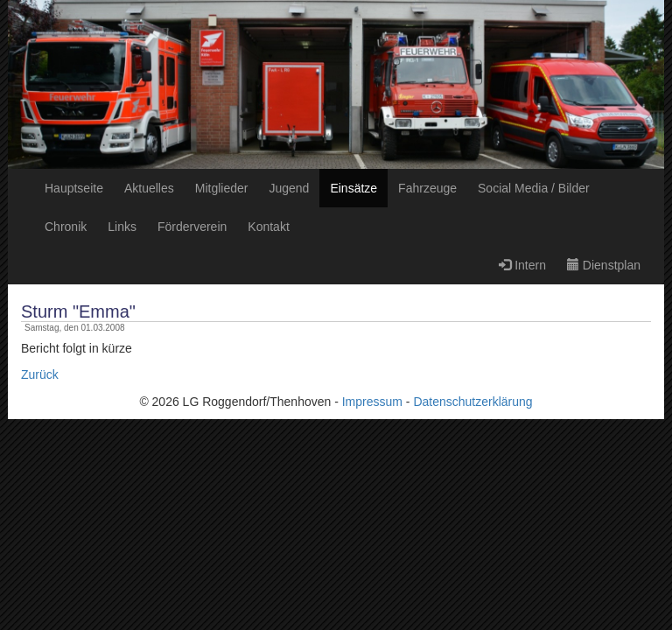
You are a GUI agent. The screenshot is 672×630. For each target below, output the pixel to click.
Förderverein (192, 227)
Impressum (372, 402)
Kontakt (268, 227)
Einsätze (353, 188)
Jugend (289, 188)
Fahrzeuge (427, 188)
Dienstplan (604, 265)
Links (122, 227)
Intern (522, 265)
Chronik (66, 227)
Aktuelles (149, 188)
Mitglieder (222, 188)
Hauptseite (74, 188)
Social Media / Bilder (534, 188)
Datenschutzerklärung (472, 402)
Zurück (40, 374)
